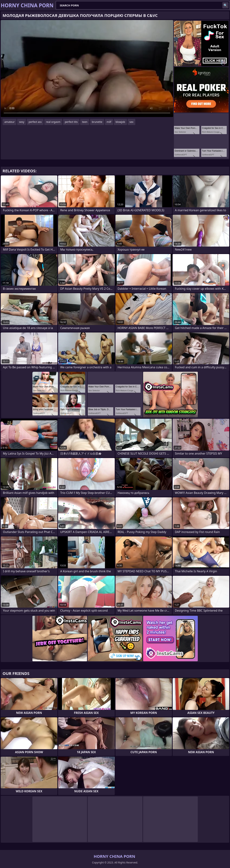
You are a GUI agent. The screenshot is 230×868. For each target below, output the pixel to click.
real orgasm (53, 122)
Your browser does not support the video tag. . (87, 69)
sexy (22, 122)
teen (85, 122)
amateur (9, 122)
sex (131, 122)
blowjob (120, 122)
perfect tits (71, 122)
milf (109, 122)
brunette (97, 122)
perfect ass (35, 122)
